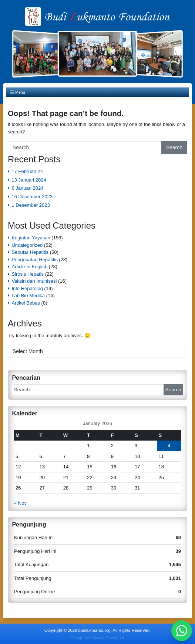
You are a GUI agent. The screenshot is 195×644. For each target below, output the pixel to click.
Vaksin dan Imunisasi (34, 281)
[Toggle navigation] (97, 92)
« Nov (20, 503)
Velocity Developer (107, 638)
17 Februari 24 (27, 171)
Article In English (29, 267)
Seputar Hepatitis (30, 252)
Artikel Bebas (26, 303)
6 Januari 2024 (27, 188)
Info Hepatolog (27, 288)
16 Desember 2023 (32, 197)
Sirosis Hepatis (28, 274)
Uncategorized (27, 245)
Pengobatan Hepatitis (34, 260)
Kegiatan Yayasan (31, 238)
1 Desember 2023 (31, 205)
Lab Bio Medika (28, 296)
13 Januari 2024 (29, 180)
